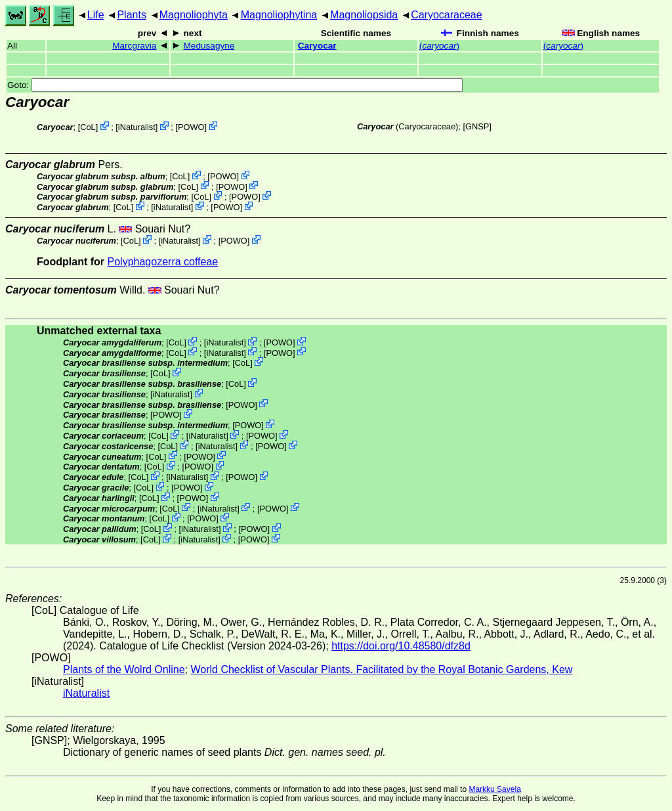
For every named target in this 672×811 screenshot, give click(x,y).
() (439, 46)
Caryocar (317, 46)
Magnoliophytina (279, 15)
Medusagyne (209, 46)
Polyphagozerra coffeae (163, 262)
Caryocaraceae (447, 15)
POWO (191, 127)
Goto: (235, 85)
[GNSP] (477, 126)
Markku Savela (494, 789)
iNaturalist (137, 127)
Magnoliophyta (194, 15)
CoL (88, 127)
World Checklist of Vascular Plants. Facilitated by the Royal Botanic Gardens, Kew (381, 669)
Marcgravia (134, 46)
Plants (131, 15)
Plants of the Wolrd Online (124, 669)
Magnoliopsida (364, 15)
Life (96, 15)
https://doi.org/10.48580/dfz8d (401, 646)
